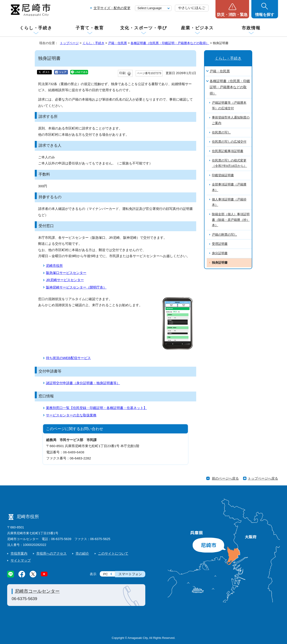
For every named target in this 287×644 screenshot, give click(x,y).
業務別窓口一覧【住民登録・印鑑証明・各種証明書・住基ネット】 (96, 408)
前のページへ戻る (225, 478)
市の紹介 (82, 553)
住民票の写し (221, 132)
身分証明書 (220, 253)
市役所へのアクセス (51, 553)
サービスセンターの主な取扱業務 (71, 415)
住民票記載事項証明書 (228, 151)
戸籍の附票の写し (224, 235)
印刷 (122, 73)
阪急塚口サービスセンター (66, 273)
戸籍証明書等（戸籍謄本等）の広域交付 (229, 106)
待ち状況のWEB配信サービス (68, 358)
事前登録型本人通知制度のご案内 (231, 120)
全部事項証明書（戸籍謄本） (229, 187)
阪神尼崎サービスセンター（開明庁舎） (76, 287)
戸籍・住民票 (117, 43)
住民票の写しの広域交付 (229, 142)
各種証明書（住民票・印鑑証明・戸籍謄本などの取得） (170, 43)
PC (105, 574)
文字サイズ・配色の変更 (112, 8)
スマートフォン (130, 574)
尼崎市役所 (54, 266)
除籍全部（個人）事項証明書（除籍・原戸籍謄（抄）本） (231, 220)
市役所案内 (19, 553)
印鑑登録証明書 (223, 175)
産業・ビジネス (197, 28)
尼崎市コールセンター (37, 591)
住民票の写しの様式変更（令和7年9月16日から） (229, 163)
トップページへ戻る (263, 478)
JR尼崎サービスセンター (65, 280)
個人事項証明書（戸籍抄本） (229, 202)
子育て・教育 (90, 28)
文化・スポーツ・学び (144, 28)
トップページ (69, 43)
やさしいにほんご (192, 8)
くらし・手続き (36, 28)
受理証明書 (220, 244)
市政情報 (251, 28)
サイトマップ (21, 560)
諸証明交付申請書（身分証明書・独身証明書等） (83, 383)
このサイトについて (113, 553)
